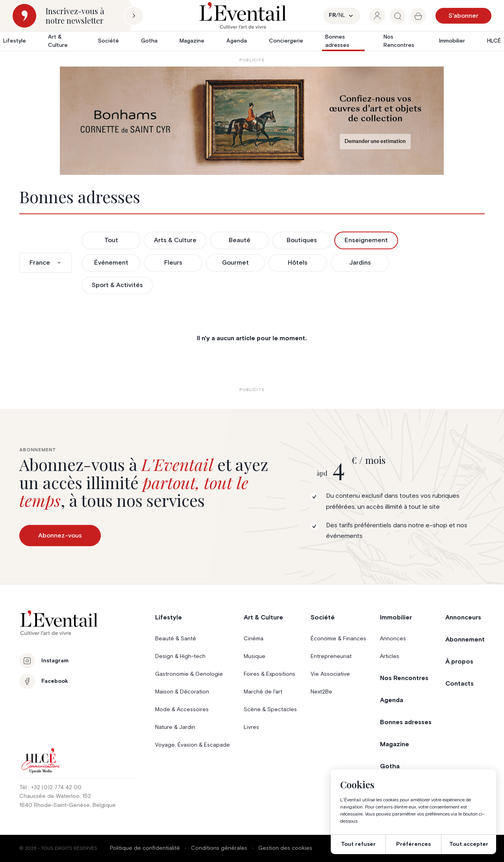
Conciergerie (286, 41)
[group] (377, 16)
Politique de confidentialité (145, 848)
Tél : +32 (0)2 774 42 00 (50, 788)
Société (108, 41)
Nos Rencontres (399, 41)
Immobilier (452, 41)
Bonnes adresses (337, 41)
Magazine (192, 41)
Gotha (149, 41)
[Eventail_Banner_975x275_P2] (252, 121)
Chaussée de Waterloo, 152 (55, 796)
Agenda (237, 41)
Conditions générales (219, 848)
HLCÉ (494, 41)
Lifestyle (15, 41)
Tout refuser (358, 844)
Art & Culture (58, 41)
